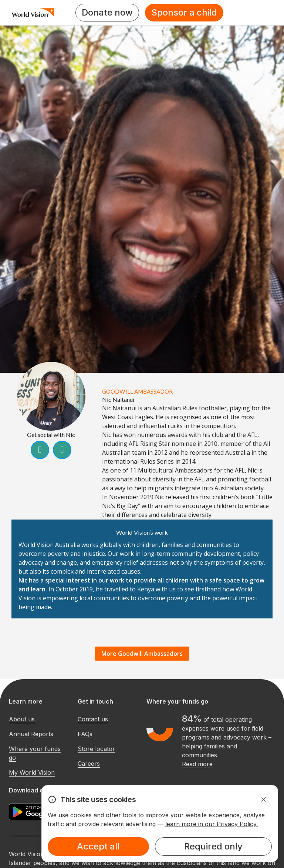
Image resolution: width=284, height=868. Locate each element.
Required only (213, 846)
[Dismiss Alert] (264, 799)
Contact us (93, 719)
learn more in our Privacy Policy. (212, 824)
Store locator (96, 749)
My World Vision (32, 772)
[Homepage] (34, 13)
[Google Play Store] (37, 812)
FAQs (85, 734)
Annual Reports (31, 734)
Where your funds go (35, 753)
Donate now (107, 12)
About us (22, 719)
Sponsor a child (184, 12)
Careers (89, 764)
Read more (197, 764)
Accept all (98, 846)
